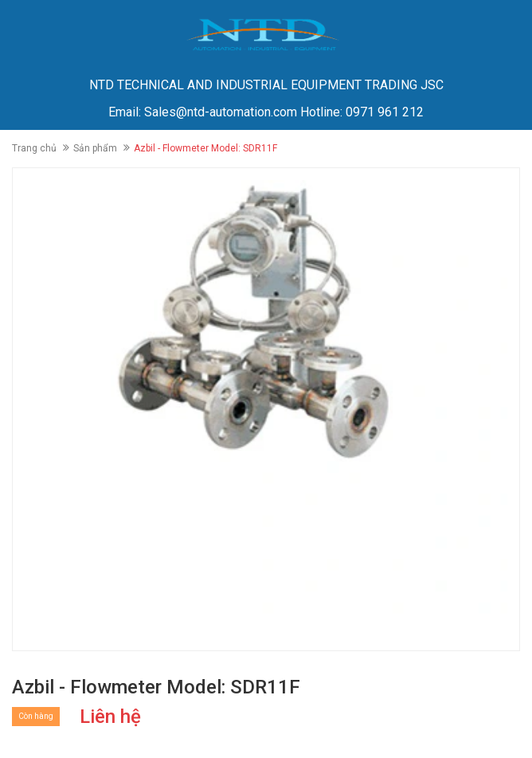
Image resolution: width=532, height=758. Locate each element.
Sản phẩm (95, 148)
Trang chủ (34, 148)
